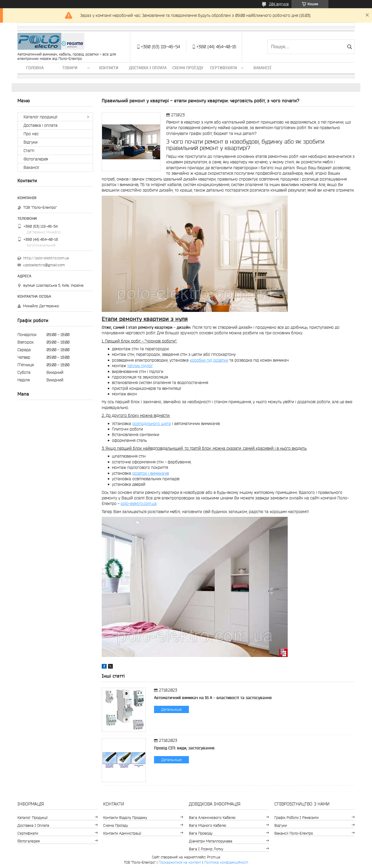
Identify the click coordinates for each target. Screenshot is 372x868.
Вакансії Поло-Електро (294, 833)
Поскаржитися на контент (180, 862)
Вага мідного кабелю (208, 825)
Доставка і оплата (148, 68)
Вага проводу (201, 833)
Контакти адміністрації (122, 833)
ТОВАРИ (70, 68)
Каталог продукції (40, 117)
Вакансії (262, 68)
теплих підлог (140, 366)
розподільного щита (152, 424)
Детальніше (171, 709)
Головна (35, 68)
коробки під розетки (209, 360)
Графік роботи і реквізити (296, 818)
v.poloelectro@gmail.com (44, 265)
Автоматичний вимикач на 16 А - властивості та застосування (213, 698)
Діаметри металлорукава (211, 841)
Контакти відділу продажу (125, 818)
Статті (29, 151)
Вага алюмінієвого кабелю (212, 818)
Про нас (31, 134)
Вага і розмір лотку (206, 849)
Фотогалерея (36, 159)
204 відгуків (279, 4)
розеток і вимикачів (151, 473)
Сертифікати (223, 68)
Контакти (109, 68)
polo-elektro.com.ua (139, 503)
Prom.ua (214, 857)
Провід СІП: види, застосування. (185, 748)
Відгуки (31, 142)
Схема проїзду (188, 68)
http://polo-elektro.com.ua (46, 258)
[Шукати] (349, 47)
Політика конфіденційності (226, 862)
